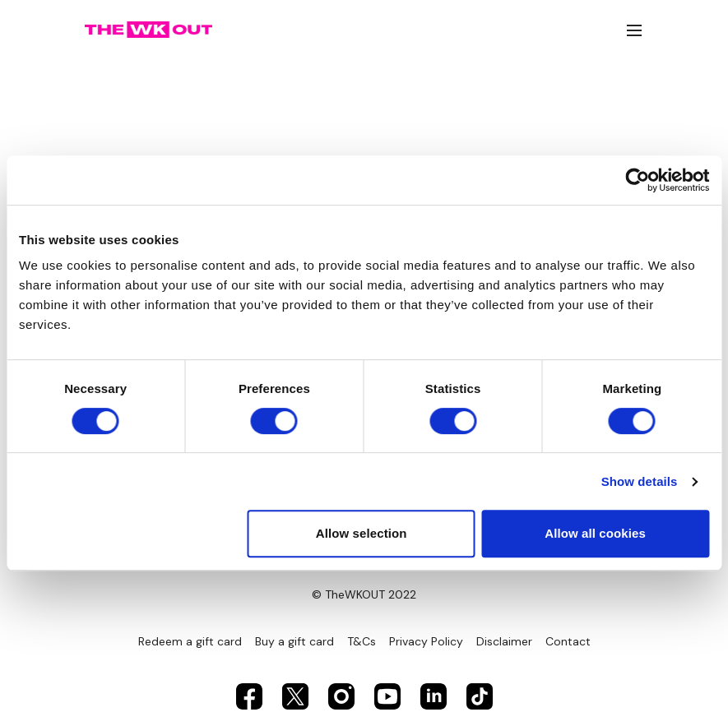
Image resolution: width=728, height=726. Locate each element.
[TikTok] (480, 696)
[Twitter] (295, 696)
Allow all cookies (595, 533)
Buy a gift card (294, 641)
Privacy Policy (426, 641)
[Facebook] (249, 696)
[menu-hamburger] (634, 30)
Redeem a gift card (190, 641)
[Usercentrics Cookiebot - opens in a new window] (637, 180)
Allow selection (362, 533)
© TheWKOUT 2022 (364, 594)
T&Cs (362, 641)
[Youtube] (387, 696)
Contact (568, 641)
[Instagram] (341, 696)
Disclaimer (504, 641)
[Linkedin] (434, 696)
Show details (640, 481)
